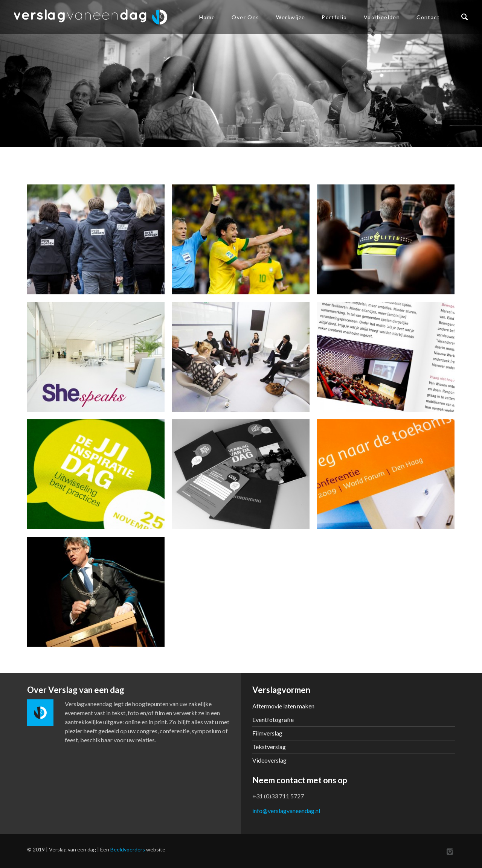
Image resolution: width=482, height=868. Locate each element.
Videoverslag (269, 760)
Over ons (245, 17)
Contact (428, 17)
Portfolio (334, 17)
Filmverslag (267, 733)
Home (207, 17)
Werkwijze (291, 17)
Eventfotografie (273, 720)
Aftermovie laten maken (283, 706)
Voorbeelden (382, 17)
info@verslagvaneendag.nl (286, 811)
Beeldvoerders (128, 849)
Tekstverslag (269, 747)
